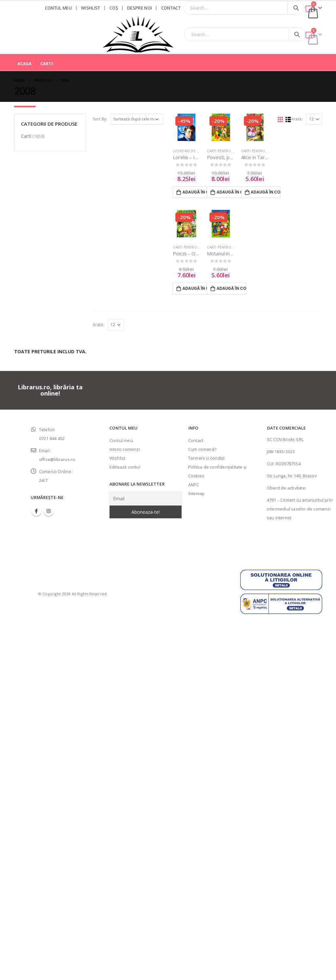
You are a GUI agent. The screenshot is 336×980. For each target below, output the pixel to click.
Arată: (297, 119)
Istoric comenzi (125, 449)
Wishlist (91, 8)
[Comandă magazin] (137, 119)
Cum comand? (202, 449)
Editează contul (125, 467)
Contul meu (58, 8)
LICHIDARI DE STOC (189, 151)
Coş (114, 8)
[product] (187, 127)
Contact (171, 8)
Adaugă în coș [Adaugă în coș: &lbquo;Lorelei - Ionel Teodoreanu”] (198, 192)
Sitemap (196, 494)
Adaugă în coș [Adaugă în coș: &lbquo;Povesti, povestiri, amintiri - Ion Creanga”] (232, 192)
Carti (47, 64)
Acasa (24, 64)
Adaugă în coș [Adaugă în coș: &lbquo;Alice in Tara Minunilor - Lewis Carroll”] (266, 192)
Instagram (49, 511)
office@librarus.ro (57, 460)
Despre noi (139, 8)
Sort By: (100, 119)
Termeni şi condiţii (207, 458)
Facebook (36, 511)
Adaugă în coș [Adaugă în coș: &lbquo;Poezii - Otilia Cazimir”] (198, 288)
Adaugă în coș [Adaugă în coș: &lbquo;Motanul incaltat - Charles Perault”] (232, 288)
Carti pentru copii (224, 151)
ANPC (194, 485)
